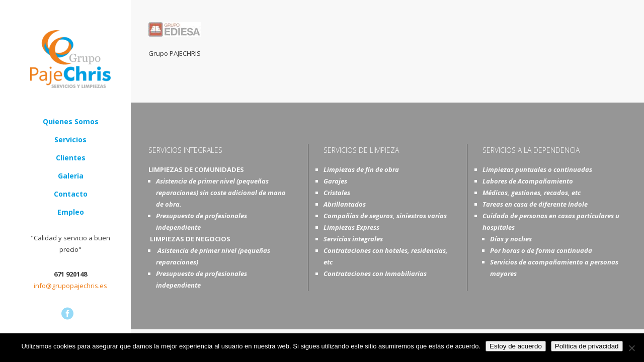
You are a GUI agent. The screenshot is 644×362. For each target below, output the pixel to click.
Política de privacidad (587, 346)
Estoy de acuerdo (516, 346)
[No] (631, 348)
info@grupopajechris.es (70, 286)
